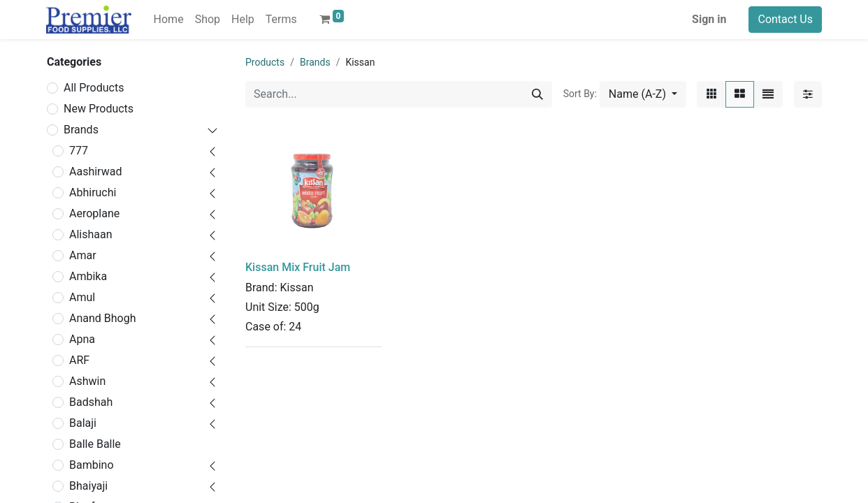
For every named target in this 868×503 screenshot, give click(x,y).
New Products (99, 109)
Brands (81, 130)
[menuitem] (169, 20)
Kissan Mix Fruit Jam (298, 267)
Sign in (709, 19)
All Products (94, 88)
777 (79, 151)
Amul (82, 297)
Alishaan (91, 234)
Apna (82, 339)
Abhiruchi (93, 192)
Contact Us (785, 19)
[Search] (537, 94)
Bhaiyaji (88, 486)
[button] (643, 94)
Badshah (91, 402)
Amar (83, 255)
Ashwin (87, 381)
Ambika (88, 276)
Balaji (83, 423)
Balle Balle (95, 444)
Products (265, 62)
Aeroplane (94, 213)
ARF (79, 360)
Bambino (92, 465)
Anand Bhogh (103, 318)
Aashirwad (95, 172)
